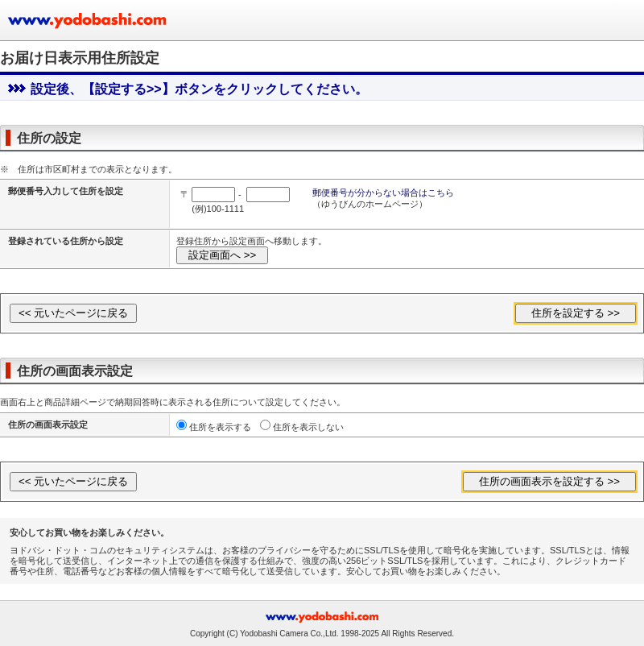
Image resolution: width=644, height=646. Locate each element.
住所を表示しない (308, 427)
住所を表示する (220, 427)
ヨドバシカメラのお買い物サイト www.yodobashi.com (89, 20)
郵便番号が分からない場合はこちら (383, 193)
